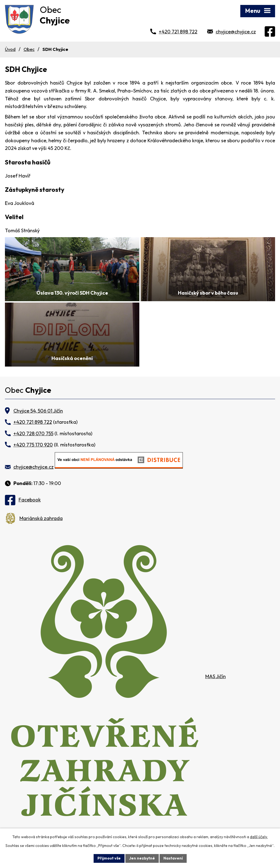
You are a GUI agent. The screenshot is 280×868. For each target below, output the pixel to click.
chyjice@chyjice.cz (236, 32)
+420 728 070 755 (33, 433)
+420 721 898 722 (178, 32)
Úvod (10, 49)
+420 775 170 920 (33, 445)
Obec (29, 49)
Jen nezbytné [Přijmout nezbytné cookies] (142, 858)
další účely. (259, 837)
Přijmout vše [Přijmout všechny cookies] (109, 858)
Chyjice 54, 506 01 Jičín (38, 411)
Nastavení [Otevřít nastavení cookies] (173, 858)
